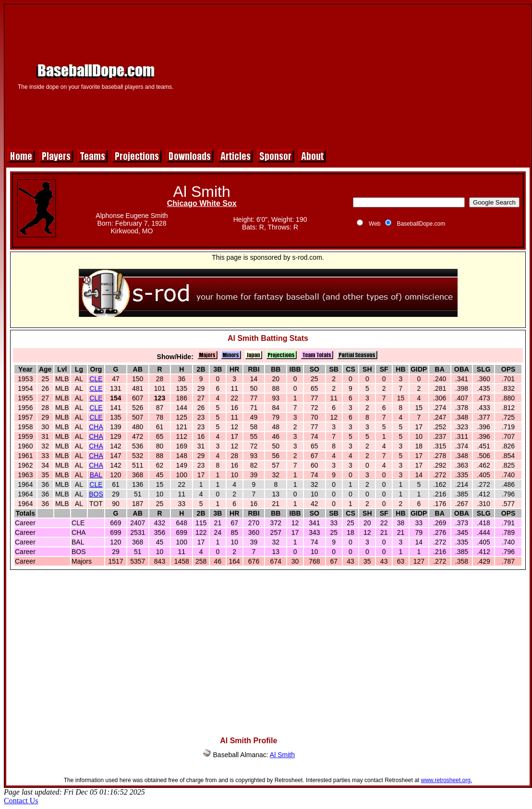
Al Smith (282, 755)
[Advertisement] (356, 75)
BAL (96, 475)
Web (375, 224)
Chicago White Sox (202, 203)
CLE (96, 379)
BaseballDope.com (421, 224)
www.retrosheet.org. (447, 780)
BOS (96, 494)
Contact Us (21, 801)
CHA (96, 427)
